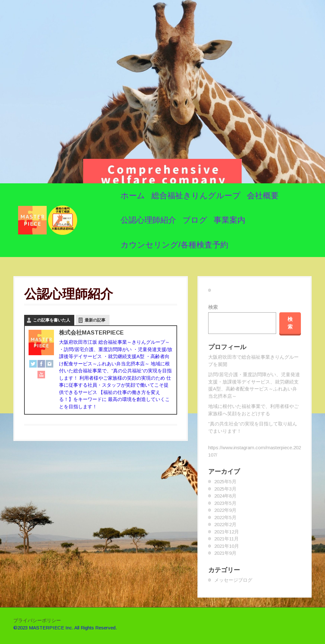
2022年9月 (225, 510)
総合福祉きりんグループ (196, 195)
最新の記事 (95, 320)
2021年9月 (225, 553)
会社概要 (263, 195)
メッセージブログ (233, 580)
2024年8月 (225, 496)
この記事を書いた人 (52, 320)
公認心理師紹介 (148, 220)
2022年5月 (225, 517)
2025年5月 (225, 481)
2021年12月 (227, 532)
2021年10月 (227, 546)
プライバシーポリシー (37, 620)
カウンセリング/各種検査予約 (174, 245)
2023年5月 (225, 503)
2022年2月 (225, 524)
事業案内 (229, 220)
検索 (213, 307)
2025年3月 (225, 489)
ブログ (195, 220)
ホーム (133, 195)
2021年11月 (226, 539)
